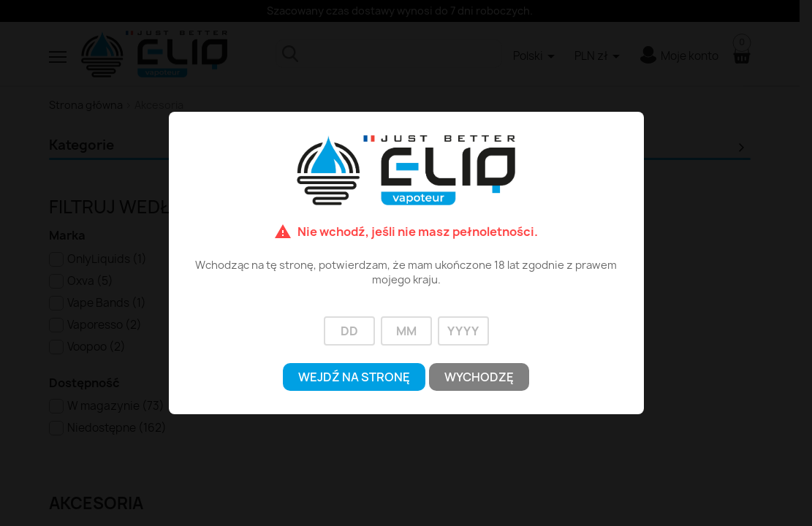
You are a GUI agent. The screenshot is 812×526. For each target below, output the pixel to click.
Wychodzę (479, 377)
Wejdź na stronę (354, 377)
